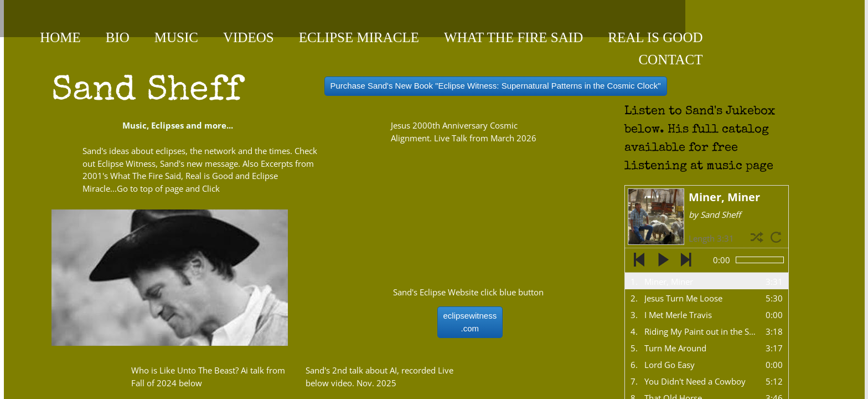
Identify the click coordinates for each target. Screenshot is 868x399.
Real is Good (655, 37)
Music (176, 37)
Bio (118, 37)
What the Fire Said (513, 37)
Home (60, 37)
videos (249, 37)
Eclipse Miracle (359, 37)
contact (670, 60)
